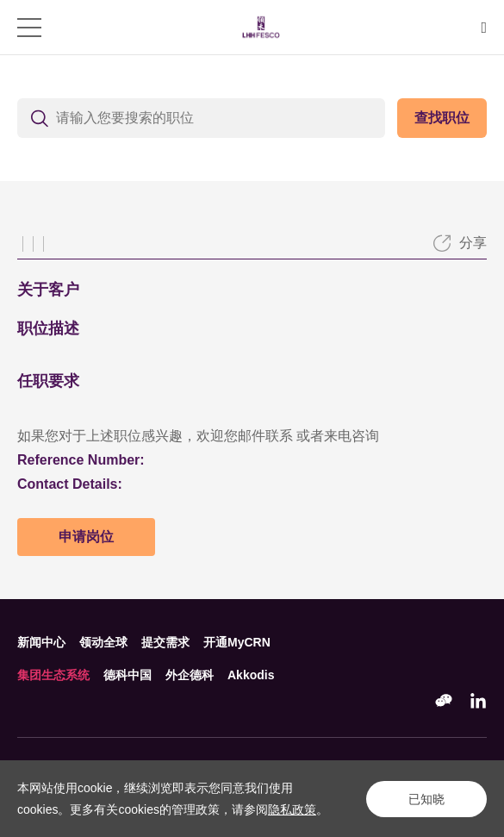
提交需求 (165, 642)
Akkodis (251, 675)
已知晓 (426, 799)
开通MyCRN (237, 642)
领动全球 (103, 642)
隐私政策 (292, 809)
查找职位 (442, 118)
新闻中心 (41, 642)
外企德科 (190, 675)
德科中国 (128, 675)
